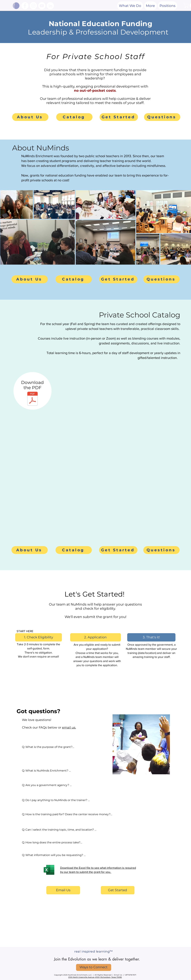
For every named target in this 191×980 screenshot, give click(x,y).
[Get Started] (119, 117)
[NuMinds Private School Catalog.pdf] (32, 399)
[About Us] (30, 117)
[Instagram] (33, 6)
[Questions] (162, 117)
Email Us (118, 975)
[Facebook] (25, 6)
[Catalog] (74, 117)
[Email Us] (63, 890)
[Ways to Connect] (94, 967)
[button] (150, 6)
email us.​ (69, 727)
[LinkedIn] (50, 6)
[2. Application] (95, 637)
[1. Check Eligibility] (39, 637)
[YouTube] (42, 6)
